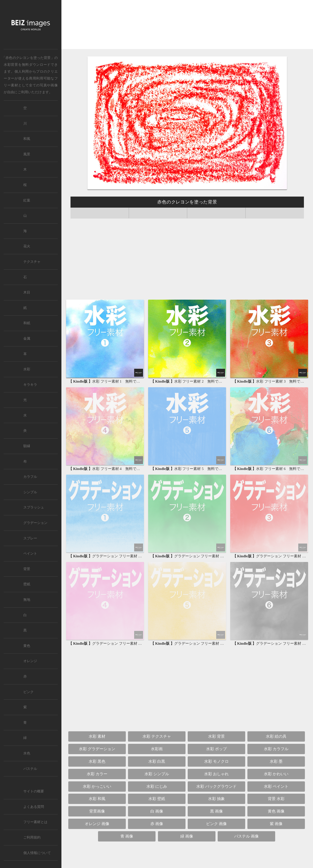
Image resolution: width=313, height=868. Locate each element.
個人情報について (37, 853)
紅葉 (27, 200)
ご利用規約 (32, 837)
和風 (27, 139)
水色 (27, 753)
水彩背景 (11, 65)
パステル (30, 769)
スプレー (30, 538)
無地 (27, 600)
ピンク (28, 692)
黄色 (27, 646)
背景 (27, 569)
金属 (27, 339)
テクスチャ (32, 262)
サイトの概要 (34, 791)
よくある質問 (34, 807)
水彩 (27, 369)
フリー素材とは (35, 822)
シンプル (30, 492)
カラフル (30, 477)
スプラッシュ (34, 507)
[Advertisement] (187, 26)
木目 (27, 292)
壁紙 (27, 584)
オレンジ (30, 661)
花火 (27, 246)
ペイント (30, 554)
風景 (27, 154)
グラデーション (35, 523)
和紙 (27, 323)
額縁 (27, 446)
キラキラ (30, 385)
